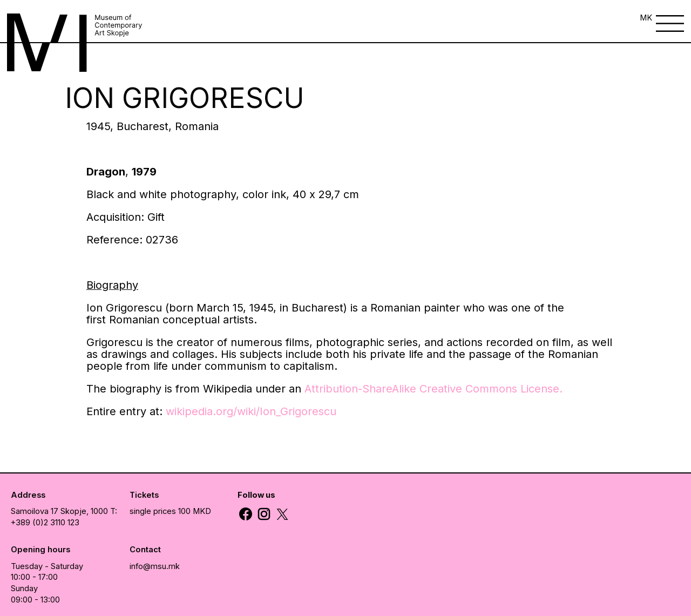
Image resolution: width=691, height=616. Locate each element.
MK (646, 18)
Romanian (134, 320)
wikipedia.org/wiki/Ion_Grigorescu (251, 411)
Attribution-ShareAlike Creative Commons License (432, 389)
